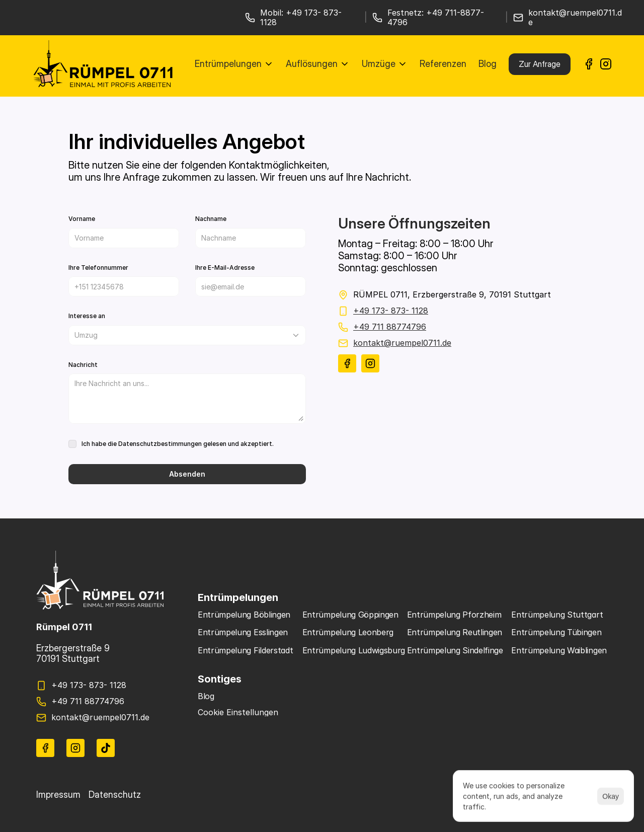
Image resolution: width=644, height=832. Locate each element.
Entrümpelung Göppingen (350, 615)
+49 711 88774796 (390, 327)
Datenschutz (115, 795)
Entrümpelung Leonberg (348, 632)
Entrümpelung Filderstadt (245, 650)
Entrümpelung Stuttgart (557, 615)
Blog (488, 64)
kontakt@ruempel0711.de (575, 17)
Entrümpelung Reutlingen (455, 632)
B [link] (200, 696)
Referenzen (443, 64)
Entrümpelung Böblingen (244, 615)
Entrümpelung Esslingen (243, 632)
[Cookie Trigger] (238, 712)
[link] (589, 64)
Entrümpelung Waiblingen (559, 650)
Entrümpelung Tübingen (556, 632)
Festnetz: (407, 13)
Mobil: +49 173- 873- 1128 (302, 17)
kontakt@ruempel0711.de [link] (402, 343)
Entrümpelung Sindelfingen (458, 650)
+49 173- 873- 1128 (391, 311)
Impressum (58, 795)
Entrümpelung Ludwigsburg (354, 650)
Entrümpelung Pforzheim (454, 615)
